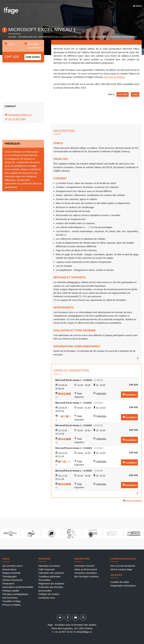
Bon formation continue (86, 576)
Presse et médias (11, 605)
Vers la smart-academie (123, 566)
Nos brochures (10, 598)
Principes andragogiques (15, 594)
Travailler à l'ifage (12, 601)
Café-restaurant (47, 569)
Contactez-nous (47, 598)
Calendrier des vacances (51, 573)
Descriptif (123, 94)
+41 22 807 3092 (17, 119)
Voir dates (33, 57)
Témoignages (9, 576)
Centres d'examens (12, 580)
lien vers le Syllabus (114, 77)
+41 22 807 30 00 (63, 632)
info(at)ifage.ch (84, 632)
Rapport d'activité (11, 573)
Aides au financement (86, 569)
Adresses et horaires (49, 566)
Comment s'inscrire (84, 566)
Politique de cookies (49, 594)
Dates (135, 94)
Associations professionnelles (18, 587)
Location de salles (120, 582)
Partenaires (8, 584)
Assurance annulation (86, 573)
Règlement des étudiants (51, 584)
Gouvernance (9, 569)
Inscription (131, 395)
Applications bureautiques (93, 37)
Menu (138, 6)
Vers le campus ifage (121, 569)
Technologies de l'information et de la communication (48, 37)
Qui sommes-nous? (13, 566)
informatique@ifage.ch (20, 115)
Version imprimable (133, 501)
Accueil (12, 37)
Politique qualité (11, 591)
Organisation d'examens (123, 586)
